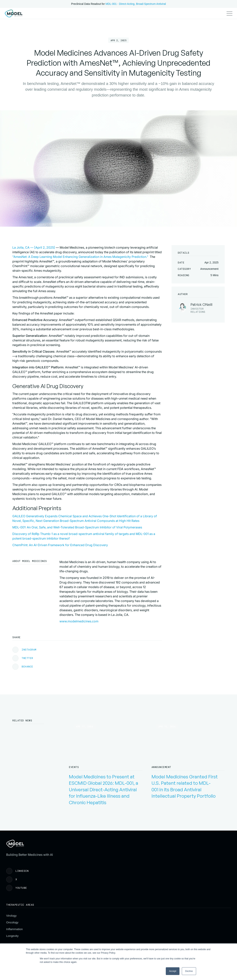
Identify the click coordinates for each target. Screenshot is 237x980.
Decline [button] (189, 971)
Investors (98, 17)
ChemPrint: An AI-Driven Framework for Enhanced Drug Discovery (107, 644)
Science (42, 17)
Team (166, 921)
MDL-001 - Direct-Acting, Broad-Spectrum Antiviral (136, 4)
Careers (167, 934)
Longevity (93, 934)
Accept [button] (173, 971)
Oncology (93, 921)
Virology (92, 914)
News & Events (172, 928)
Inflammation (96, 928)
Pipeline (80, 17)
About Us (168, 914)
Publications (61, 17)
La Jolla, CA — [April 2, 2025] (81, 254)
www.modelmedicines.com (79, 720)
